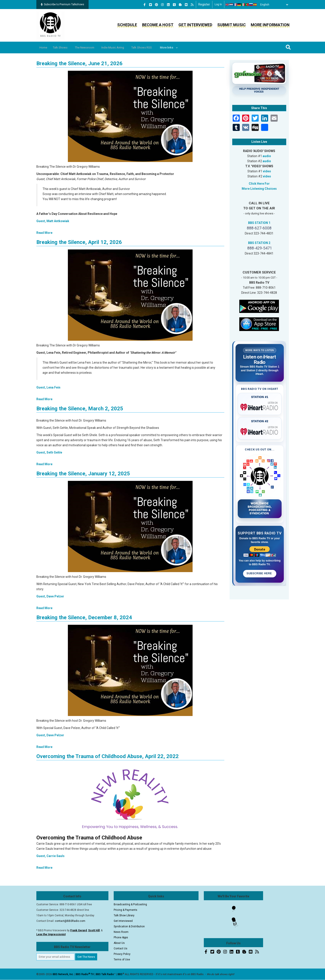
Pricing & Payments (125, 910)
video (267, 171)
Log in (218, 4)
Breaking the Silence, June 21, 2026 (79, 63)
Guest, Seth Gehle (49, 452)
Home (45, 47)
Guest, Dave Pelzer (50, 596)
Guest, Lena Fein (48, 387)
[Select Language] (273, 5)
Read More (44, 233)
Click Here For (259, 184)
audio (267, 156)
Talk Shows (63, 47)
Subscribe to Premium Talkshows (62, 4)
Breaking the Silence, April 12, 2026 (79, 242)
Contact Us (121, 948)
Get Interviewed (195, 25)
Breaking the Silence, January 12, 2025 (83, 474)
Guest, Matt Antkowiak (53, 221)
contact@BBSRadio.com (70, 921)
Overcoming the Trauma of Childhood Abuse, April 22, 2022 (108, 756)
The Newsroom (90, 47)
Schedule (127, 25)
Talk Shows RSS (153, 47)
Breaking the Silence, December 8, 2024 (84, 617)
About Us (119, 943)
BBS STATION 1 (259, 223)
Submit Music (231, 25)
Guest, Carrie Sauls (50, 856)
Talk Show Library (124, 915)
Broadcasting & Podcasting (130, 904)
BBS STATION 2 (259, 243)
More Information (270, 25)
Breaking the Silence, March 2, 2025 (80, 409)
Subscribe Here (260, 573)
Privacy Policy (122, 954)
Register (204, 4)
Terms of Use (122, 960)
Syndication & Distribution (129, 926)
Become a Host (158, 25)
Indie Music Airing (121, 47)
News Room (121, 932)
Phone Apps (121, 937)
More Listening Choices (259, 189)
